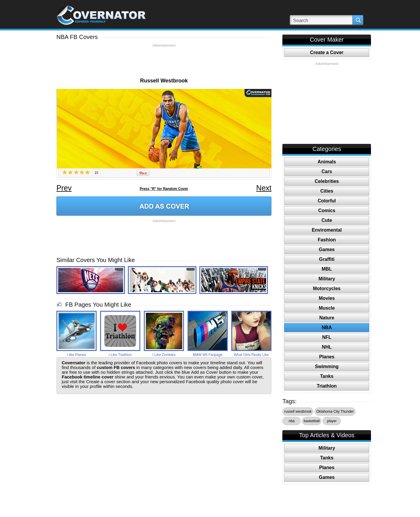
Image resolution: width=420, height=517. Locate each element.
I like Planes (77, 355)
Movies (327, 298)
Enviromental (327, 230)
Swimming (327, 366)
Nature (327, 318)
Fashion (327, 240)
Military (327, 279)
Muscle (327, 308)
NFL (327, 337)
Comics (327, 210)
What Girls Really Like (251, 355)
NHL (327, 347)
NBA (327, 327)
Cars (327, 171)
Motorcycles (327, 288)
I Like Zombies (164, 355)
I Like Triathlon (120, 355)
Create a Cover (327, 52)
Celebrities (327, 181)
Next (264, 188)
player (332, 421)
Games (327, 249)
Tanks (327, 376)
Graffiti (327, 259)
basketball (312, 421)
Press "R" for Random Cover (164, 189)
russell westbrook (298, 412)
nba (292, 421)
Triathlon (327, 386)
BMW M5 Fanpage (208, 355)
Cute (327, 220)
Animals (327, 162)
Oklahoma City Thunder (335, 412)
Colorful (327, 201)
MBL (327, 269)
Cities (327, 191)
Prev (64, 188)
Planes (327, 357)
